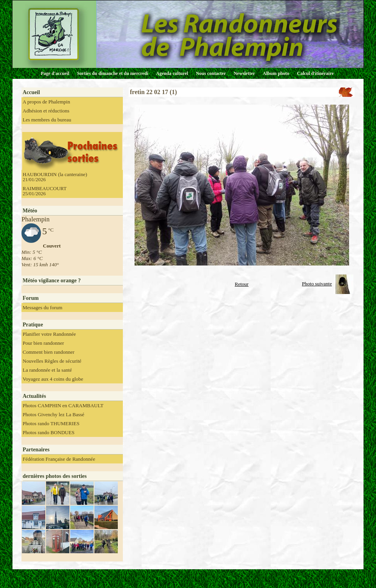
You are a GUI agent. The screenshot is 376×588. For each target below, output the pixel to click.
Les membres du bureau (47, 120)
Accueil (31, 92)
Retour (242, 284)
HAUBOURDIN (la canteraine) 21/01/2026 (55, 177)
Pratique (33, 325)
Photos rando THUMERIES (51, 423)
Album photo (276, 73)
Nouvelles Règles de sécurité (52, 361)
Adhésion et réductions (46, 111)
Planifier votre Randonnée (49, 334)
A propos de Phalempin (46, 102)
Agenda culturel (172, 73)
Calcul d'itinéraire (315, 73)
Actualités (34, 396)
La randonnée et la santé (47, 370)
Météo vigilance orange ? (52, 281)
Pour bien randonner (43, 343)
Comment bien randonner (49, 352)
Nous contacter (211, 73)
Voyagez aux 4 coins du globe (53, 379)
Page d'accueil (55, 73)
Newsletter (244, 73)
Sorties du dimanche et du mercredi (113, 73)
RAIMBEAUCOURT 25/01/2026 (45, 191)
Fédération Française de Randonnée (59, 459)
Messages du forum (43, 307)
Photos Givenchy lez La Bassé (53, 414)
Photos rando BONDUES (49, 432)
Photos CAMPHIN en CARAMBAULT (63, 405)
